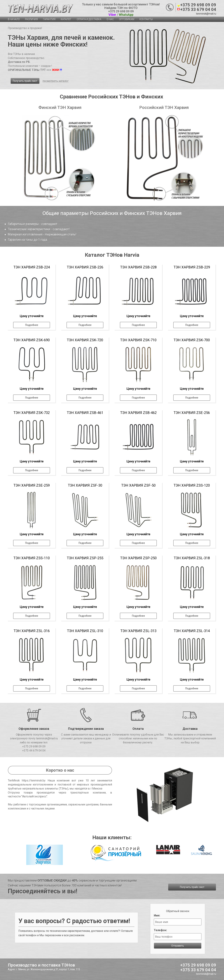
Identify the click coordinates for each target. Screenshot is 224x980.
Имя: (157, 915)
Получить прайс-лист (25, 81)
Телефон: (160, 930)
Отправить (178, 946)
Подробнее (32, 325)
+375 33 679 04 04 (198, 9)
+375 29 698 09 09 (198, 5)
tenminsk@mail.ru (206, 14)
